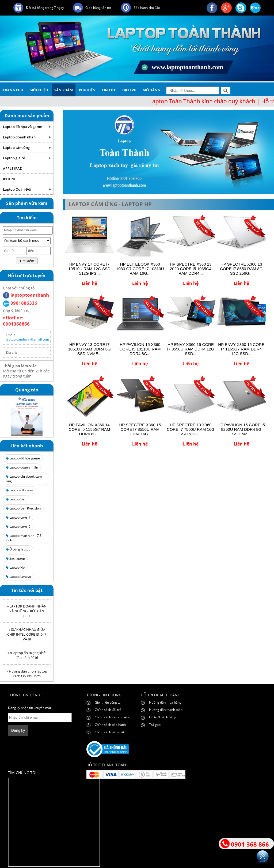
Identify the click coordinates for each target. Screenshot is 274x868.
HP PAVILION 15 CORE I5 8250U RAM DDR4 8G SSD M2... (241, 429)
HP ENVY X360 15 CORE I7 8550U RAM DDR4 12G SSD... (191, 349)
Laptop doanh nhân (27, 137)
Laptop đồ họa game (23, 458)
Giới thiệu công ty (108, 702)
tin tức (109, 90)
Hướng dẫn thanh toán (166, 710)
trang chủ (13, 90)
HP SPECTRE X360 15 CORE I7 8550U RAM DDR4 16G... (140, 429)
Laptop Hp (15, 567)
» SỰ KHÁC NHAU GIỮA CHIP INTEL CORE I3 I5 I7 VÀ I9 (27, 636)
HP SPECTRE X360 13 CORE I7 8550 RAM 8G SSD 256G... (241, 269)
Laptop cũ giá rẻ (20, 490)
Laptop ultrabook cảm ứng (24, 479)
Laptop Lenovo (18, 577)
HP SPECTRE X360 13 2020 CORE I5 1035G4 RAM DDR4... (191, 269)
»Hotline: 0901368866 (16, 321)
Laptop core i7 (18, 517)
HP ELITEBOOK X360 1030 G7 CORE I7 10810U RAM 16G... (140, 269)
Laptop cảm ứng (27, 148)
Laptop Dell (16, 499)
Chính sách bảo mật (109, 732)
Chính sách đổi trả (108, 710)
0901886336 (20, 303)
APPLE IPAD (13, 168)
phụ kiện (87, 90)
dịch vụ (129, 90)
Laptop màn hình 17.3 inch (24, 538)
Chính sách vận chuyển (112, 717)
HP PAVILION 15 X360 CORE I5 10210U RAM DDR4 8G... (140, 349)
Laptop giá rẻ (27, 158)
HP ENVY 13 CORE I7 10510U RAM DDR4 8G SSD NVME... (89, 349)
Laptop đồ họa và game (27, 127)
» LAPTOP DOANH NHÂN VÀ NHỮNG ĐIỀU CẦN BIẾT (27, 613)
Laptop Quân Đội (27, 189)
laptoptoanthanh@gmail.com (27, 339)
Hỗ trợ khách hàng (163, 717)
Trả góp (155, 725)
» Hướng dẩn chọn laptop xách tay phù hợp (27, 675)
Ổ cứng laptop (18, 549)
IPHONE (9, 179)
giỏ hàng (151, 90)
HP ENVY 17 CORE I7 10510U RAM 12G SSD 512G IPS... (89, 269)
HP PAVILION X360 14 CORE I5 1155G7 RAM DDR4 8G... (90, 429)
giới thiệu (39, 90)
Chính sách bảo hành (110, 725)
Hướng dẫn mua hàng (165, 702)
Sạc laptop (15, 558)
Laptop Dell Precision (23, 508)
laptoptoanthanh (26, 295)
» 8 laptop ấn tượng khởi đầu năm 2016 (27, 657)
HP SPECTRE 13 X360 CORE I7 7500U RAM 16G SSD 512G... (191, 429)
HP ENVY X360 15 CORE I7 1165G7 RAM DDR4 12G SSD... (241, 349)
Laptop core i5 (18, 527)
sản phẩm (64, 90)
